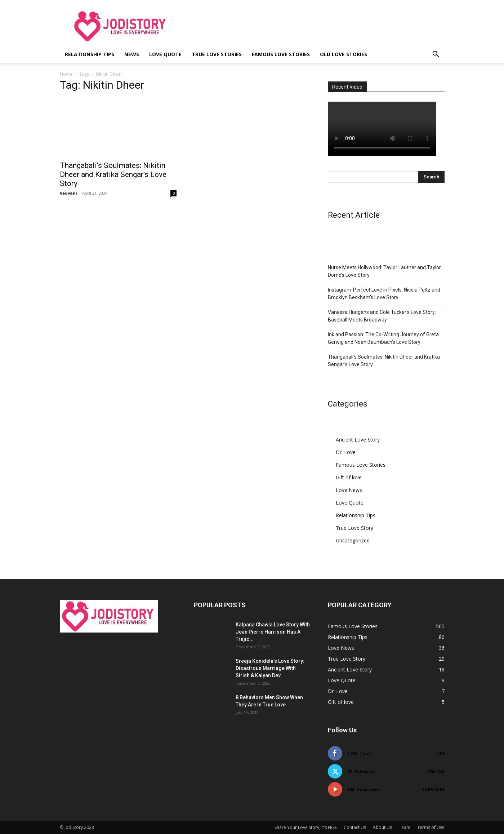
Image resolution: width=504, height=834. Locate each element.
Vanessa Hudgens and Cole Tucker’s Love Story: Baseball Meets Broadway (382, 316)
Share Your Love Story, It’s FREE (306, 827)
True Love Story (354, 528)
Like (440, 753)
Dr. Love (346, 452)
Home (66, 74)
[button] (436, 55)
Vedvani (68, 193)
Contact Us (355, 827)
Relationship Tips (90, 54)
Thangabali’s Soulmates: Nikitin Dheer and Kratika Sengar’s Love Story (113, 174)
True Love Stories (217, 54)
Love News (349, 490)
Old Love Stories (344, 54)
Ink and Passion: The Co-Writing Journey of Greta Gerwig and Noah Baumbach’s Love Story (383, 338)
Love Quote (165, 54)
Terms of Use (431, 827)
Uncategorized (353, 540)
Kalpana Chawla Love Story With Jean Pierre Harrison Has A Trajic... (273, 632)
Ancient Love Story (358, 440)
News (132, 54)
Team (405, 827)
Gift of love (349, 477)
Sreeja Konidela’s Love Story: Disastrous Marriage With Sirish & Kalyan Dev (270, 668)
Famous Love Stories (281, 54)
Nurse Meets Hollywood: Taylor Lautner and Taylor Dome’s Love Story (384, 271)
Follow (436, 771)
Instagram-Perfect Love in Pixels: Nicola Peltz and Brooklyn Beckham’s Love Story (384, 294)
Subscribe (433, 789)
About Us (382, 827)
